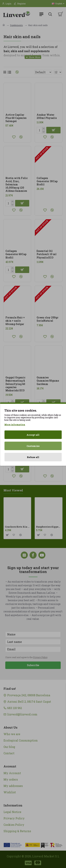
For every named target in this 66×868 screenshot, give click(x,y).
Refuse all (33, 457)
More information (15, 424)
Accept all (33, 435)
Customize (33, 446)
